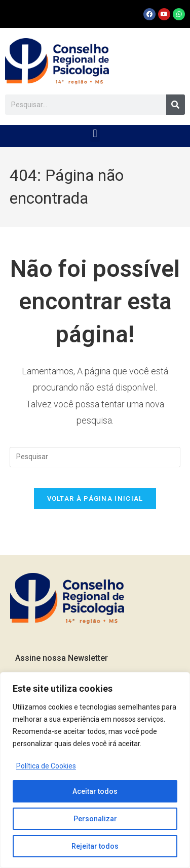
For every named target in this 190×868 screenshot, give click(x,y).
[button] (95, 133)
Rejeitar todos (95, 846)
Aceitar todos (95, 791)
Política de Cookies (46, 766)
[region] (95, 770)
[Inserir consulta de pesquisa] (95, 457)
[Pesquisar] (176, 105)
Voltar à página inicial (95, 499)
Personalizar (95, 819)
